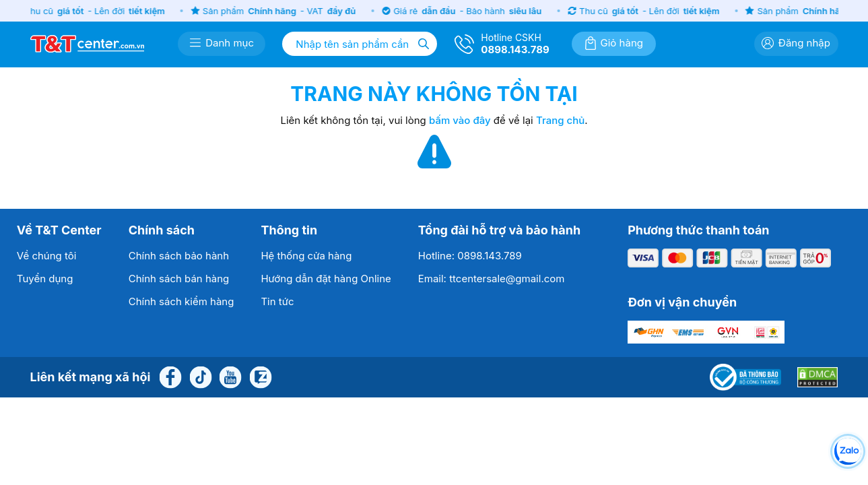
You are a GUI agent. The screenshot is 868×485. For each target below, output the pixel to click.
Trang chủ (560, 120)
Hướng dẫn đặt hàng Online (326, 279)
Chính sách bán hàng (179, 279)
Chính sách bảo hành (179, 256)
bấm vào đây (460, 120)
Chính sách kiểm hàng (181, 301)
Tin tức (277, 301)
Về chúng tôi (47, 256)
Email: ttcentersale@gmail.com (492, 279)
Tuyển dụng (45, 279)
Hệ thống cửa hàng (306, 256)
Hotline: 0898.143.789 (470, 256)
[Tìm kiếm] (424, 44)
